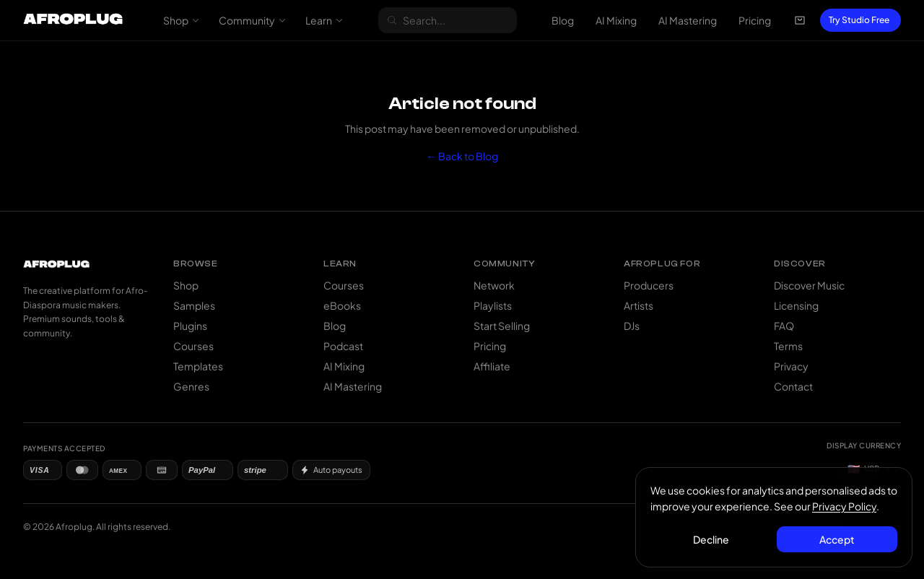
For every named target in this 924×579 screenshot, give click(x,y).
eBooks (342, 305)
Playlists (493, 305)
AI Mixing (616, 20)
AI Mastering (688, 20)
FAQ (784, 326)
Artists (638, 305)
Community (253, 20)
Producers (649, 285)
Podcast (343, 346)
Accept (837, 539)
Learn (324, 20)
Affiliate (492, 366)
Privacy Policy (844, 506)
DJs (632, 326)
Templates (198, 366)
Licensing (796, 305)
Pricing (755, 20)
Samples (194, 305)
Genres (191, 386)
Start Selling (502, 326)
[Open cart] (800, 20)
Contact (793, 386)
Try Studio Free (859, 20)
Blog (563, 20)
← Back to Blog (462, 156)
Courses (193, 346)
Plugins (190, 326)
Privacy (791, 366)
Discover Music (809, 285)
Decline (711, 539)
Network (494, 285)
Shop (182, 20)
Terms (788, 346)
